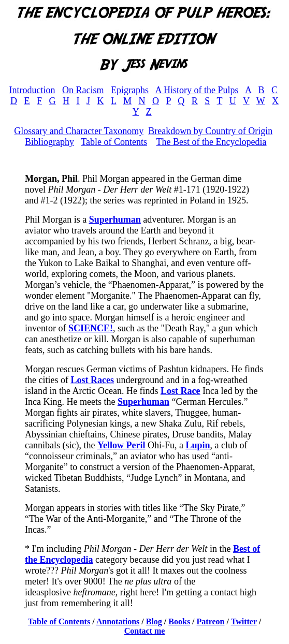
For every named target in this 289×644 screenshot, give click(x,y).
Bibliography (49, 142)
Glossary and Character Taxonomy (79, 131)
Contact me (145, 631)
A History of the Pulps (197, 90)
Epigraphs (130, 90)
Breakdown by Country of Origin (210, 131)
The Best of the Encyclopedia (212, 142)
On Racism (83, 90)
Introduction (32, 90)
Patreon (211, 621)
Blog (154, 621)
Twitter (244, 621)
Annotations (118, 621)
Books (179, 621)
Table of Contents (114, 142)
